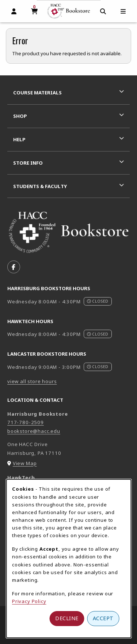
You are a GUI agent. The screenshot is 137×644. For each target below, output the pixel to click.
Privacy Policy (29, 601)
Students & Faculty (40, 186)
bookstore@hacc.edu (34, 431)
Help (19, 139)
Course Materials (37, 93)
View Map (25, 463)
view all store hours (32, 381)
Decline (67, 618)
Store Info (28, 163)
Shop (20, 116)
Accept (103, 618)
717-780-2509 (26, 422)
